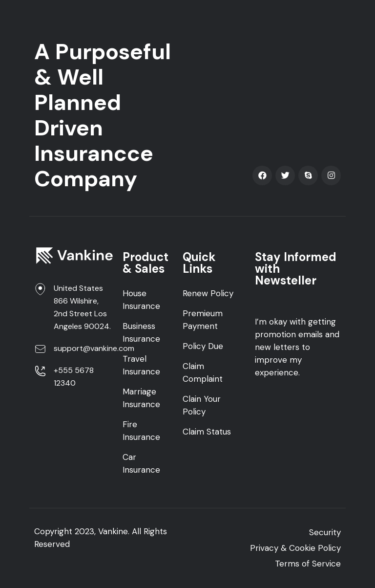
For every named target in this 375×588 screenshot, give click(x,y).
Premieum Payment (203, 320)
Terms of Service (308, 564)
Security (325, 532)
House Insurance (141, 300)
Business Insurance (141, 332)
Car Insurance (141, 463)
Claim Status (207, 432)
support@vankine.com (94, 348)
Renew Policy (208, 293)
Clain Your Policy (202, 405)
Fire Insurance (141, 431)
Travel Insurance (141, 365)
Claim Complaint (203, 372)
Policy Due (203, 346)
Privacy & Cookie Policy (295, 548)
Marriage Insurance (141, 398)
